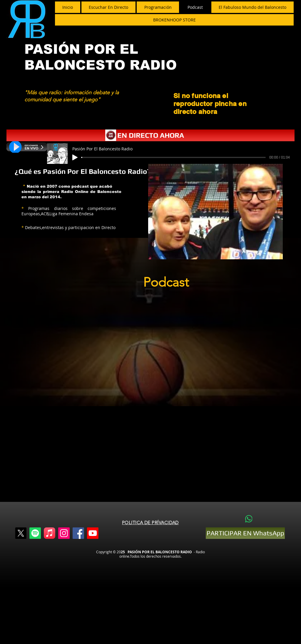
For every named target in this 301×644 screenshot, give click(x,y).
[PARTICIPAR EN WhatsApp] (245, 533)
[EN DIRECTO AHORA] (150, 135)
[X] (21, 533)
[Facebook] (78, 533)
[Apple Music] (50, 533)
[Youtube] (93, 533)
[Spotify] (35, 533)
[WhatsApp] (249, 519)
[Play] (75, 157)
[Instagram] (64, 533)
